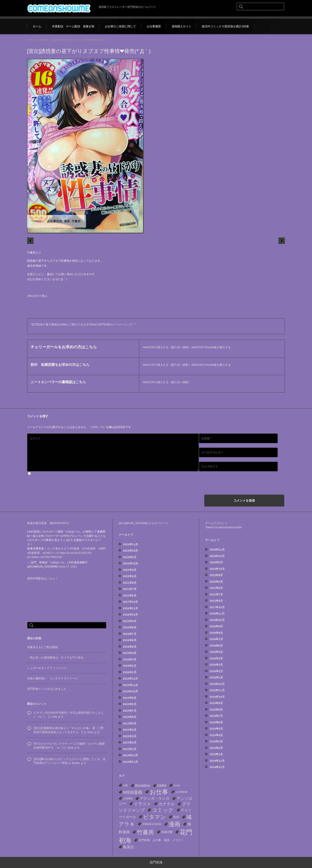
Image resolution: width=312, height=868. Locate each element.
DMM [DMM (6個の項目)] (162, 786)
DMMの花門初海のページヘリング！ (112, 324)
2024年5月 (130, 557)
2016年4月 (130, 653)
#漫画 (76, 544)
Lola (54, 712)
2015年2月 (130, 743)
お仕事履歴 (154, 26)
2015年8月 (130, 704)
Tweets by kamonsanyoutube (223, 527)
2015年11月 (131, 685)
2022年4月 (130, 576)
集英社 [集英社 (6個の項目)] (129, 847)
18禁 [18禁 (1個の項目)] (126, 785)
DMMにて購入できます (74, 324)
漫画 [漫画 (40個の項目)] (174, 824)
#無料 (102, 544)
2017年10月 (131, 602)
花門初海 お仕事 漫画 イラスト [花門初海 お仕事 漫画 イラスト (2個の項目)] (161, 840)
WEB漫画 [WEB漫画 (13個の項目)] (133, 792)
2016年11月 (131, 608)
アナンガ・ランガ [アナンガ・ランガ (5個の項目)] (154, 799)
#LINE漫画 (89, 544)
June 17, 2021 (68, 562)
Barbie (76, 759)
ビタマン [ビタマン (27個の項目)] (154, 817)
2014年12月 (131, 755)
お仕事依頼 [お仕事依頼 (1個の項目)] (181, 792)
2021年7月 (130, 589)
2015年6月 (130, 717)
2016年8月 (130, 627)
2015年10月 (131, 691)
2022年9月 (130, 570)
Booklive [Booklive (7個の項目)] (143, 786)
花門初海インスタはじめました (47, 684)
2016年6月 (130, 640)
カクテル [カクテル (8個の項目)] (167, 804)
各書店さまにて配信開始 (43, 643)
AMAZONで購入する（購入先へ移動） (167, 347)
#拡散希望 (33, 548)
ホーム (37, 26)
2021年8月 (130, 583)
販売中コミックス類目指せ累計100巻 (225, 26)
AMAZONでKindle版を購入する (211, 347)
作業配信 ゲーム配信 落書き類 (73, 26)
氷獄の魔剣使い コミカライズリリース (52, 674)
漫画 (67, 221)
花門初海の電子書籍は (45, 324)
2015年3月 (130, 736)
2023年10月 (131, 563)
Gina (90, 728)
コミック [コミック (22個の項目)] (163, 810)
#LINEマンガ (51, 548)
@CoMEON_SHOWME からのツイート (144, 523)
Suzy (71, 743)
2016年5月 (130, 647)
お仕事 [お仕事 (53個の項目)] (159, 792)
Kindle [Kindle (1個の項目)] (177, 785)
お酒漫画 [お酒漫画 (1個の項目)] (128, 798)
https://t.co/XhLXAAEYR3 (76, 548)
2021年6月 (130, 596)
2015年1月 (130, 749)
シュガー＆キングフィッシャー (47, 664)
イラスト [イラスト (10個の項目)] (142, 804)
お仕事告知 (42, 40)
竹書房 (76, 221)
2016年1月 (130, 672)
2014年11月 (131, 762)
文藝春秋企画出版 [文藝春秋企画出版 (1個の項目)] (152, 824)
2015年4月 (130, 730)
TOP (29, 40)
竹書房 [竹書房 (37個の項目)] (145, 832)
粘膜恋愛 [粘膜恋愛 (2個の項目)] (167, 832)
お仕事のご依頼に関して (120, 26)
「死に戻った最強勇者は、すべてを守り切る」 (57, 653)
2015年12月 (131, 679)
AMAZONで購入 (37, 296)
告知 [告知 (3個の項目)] (176, 817)
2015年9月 (130, 698)
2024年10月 (131, 551)
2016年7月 (130, 634)
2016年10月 (131, 615)
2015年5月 (130, 723)
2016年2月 (130, 666)
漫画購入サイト (181, 26)
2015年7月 (130, 711)
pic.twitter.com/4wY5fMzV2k (45, 553)
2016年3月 (130, 660)
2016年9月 (130, 621)
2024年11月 (131, 544)
